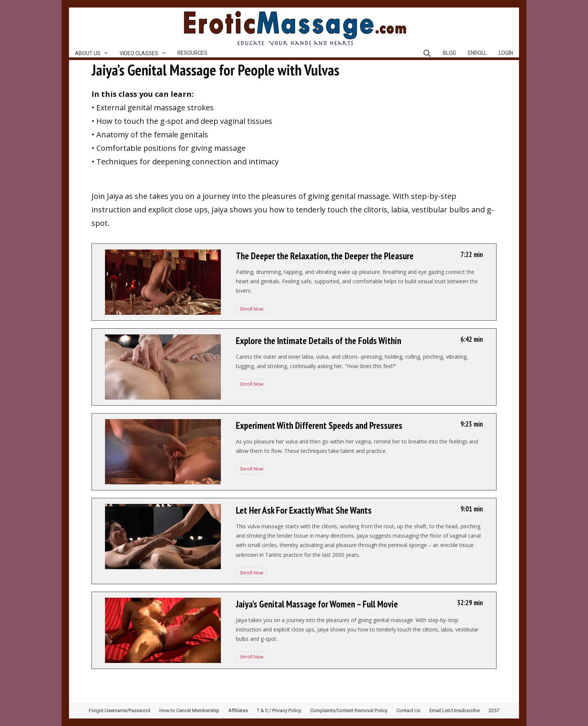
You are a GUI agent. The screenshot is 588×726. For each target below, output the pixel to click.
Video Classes (139, 53)
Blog (449, 53)
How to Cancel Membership (189, 710)
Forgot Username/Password (120, 710)
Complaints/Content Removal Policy (349, 710)
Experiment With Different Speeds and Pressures (319, 425)
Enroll (477, 53)
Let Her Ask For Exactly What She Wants (304, 510)
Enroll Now (251, 309)
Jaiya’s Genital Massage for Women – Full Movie (317, 604)
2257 (494, 710)
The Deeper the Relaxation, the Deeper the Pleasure (325, 256)
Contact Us (408, 710)
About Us (88, 53)
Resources (192, 53)
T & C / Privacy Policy (279, 710)
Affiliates (238, 710)
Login (506, 53)
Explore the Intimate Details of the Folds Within (319, 341)
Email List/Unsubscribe (454, 710)
